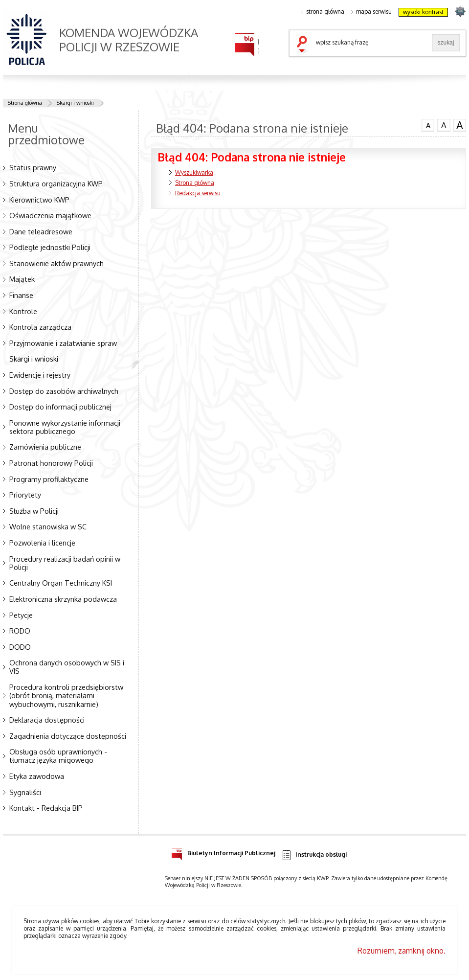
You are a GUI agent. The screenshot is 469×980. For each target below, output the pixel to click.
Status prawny (33, 167)
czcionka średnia (444, 125)
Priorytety (25, 495)
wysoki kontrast (423, 12)
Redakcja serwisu (198, 193)
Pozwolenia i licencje (42, 543)
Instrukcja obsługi (314, 855)
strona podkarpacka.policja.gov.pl (460, 11)
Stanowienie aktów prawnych (56, 263)
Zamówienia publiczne (45, 447)
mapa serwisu (371, 12)
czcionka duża (460, 125)
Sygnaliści (25, 792)
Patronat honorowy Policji (51, 463)
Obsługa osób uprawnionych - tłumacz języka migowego (58, 756)
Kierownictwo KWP (39, 200)
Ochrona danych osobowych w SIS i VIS (67, 667)
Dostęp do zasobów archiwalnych (64, 391)
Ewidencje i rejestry (40, 375)
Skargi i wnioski (75, 103)
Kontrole (23, 311)
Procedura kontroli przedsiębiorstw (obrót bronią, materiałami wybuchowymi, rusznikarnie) (66, 695)
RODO (20, 631)
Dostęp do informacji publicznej (60, 407)
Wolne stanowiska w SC (48, 526)
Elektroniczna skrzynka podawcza (63, 599)
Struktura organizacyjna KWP (56, 183)
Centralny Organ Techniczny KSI (61, 583)
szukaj (304, 45)
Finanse (21, 295)
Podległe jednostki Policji (50, 247)
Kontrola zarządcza (40, 327)
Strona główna (25, 103)
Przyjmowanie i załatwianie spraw (63, 343)
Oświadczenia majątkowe (50, 215)
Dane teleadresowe (41, 231)
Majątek (22, 279)
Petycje (21, 615)
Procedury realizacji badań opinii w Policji (65, 563)
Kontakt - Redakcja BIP (46, 808)
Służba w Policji (34, 511)
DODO (20, 647)
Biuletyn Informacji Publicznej (223, 852)
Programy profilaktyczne (49, 479)
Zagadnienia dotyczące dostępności (68, 736)
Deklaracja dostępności (47, 720)
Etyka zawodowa (37, 776)
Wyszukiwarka (194, 172)
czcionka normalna (428, 124)
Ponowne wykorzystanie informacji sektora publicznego (65, 427)
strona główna (323, 12)
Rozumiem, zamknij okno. (402, 951)
